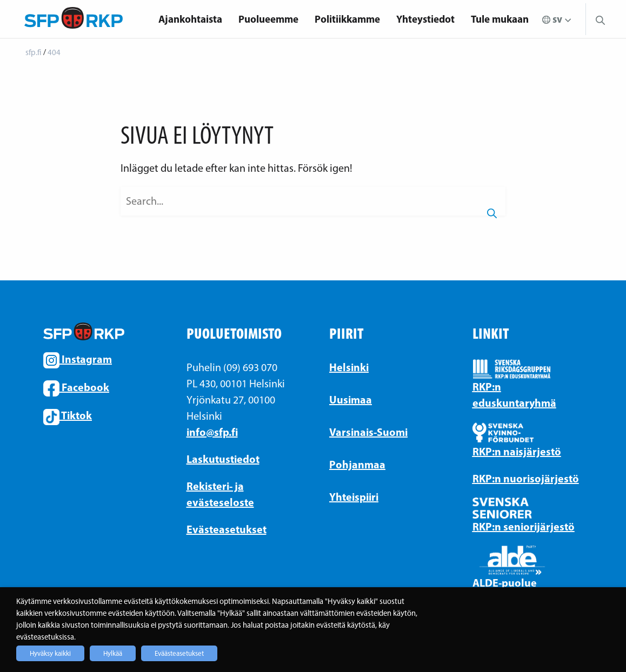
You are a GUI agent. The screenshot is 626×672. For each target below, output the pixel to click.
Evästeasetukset (227, 529)
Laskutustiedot (223, 459)
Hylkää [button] (113, 653)
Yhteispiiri (354, 497)
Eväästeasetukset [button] (179, 653)
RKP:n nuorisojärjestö (526, 478)
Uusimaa (351, 399)
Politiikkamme (347, 19)
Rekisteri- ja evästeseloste (220, 494)
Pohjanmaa (357, 464)
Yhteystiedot (425, 19)
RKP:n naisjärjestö (517, 451)
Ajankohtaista (190, 19)
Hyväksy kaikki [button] (50, 653)
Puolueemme (268, 19)
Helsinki (349, 367)
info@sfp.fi (212, 432)
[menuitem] (190, 19)
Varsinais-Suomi (368, 432)
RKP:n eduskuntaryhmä (514, 395)
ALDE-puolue (505, 583)
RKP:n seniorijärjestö (524, 526)
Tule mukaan (500, 19)
